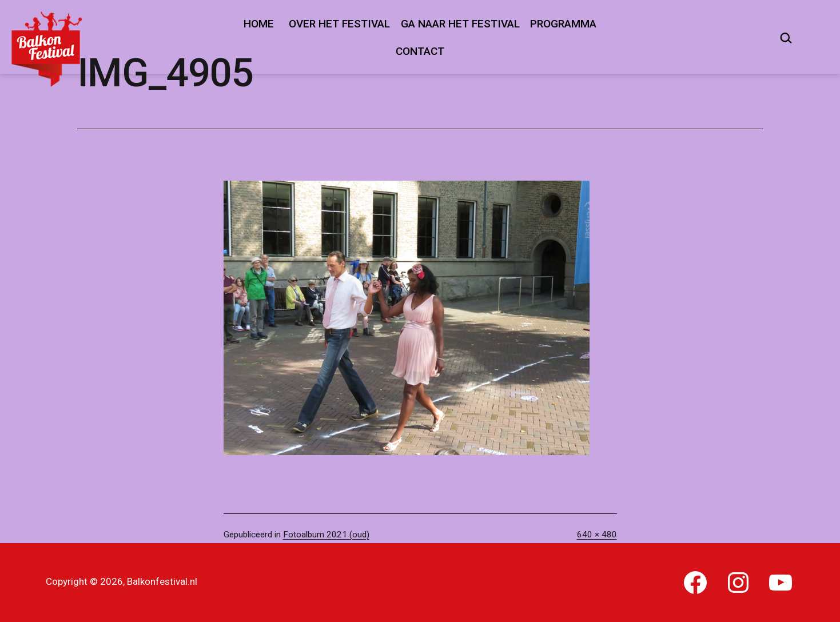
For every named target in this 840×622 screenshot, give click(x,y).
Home (259, 24)
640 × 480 (597, 535)
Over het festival (339, 24)
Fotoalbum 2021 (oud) (326, 535)
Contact (420, 51)
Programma (563, 24)
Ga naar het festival (460, 24)
